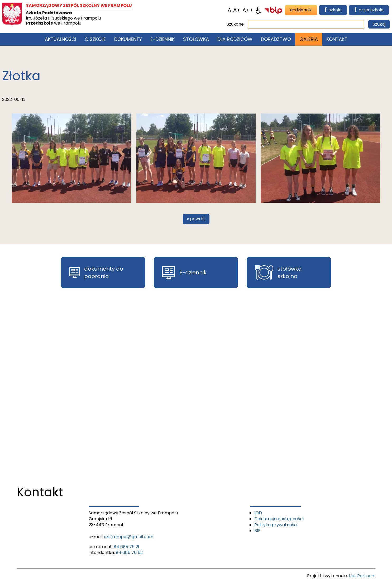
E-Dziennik (162, 39)
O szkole (95, 39)
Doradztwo (276, 39)
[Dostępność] (259, 10)
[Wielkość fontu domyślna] (229, 10)
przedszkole (369, 10)
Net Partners (362, 576)
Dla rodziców (235, 39)
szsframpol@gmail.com (129, 537)
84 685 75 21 (126, 547)
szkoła (333, 10)
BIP (257, 531)
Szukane (235, 24)
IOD (258, 513)
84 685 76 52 (129, 553)
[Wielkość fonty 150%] (237, 10)
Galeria (309, 39)
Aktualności (61, 39)
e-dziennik (301, 10)
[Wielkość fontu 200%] (248, 10)
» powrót (196, 219)
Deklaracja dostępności (279, 519)
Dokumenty (128, 39)
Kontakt (337, 39)
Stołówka (196, 39)
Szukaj (379, 24)
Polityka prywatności (276, 525)
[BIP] (273, 10)
